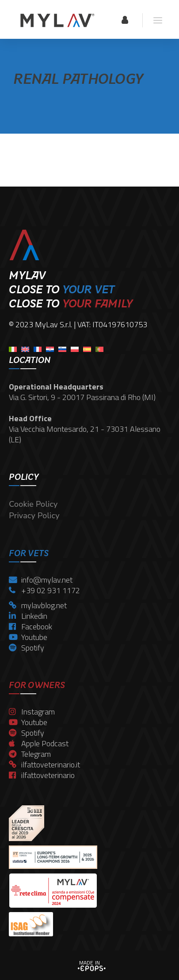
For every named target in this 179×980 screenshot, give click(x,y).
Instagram (32, 712)
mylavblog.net (38, 605)
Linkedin (28, 616)
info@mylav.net (41, 580)
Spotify (27, 648)
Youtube (28, 637)
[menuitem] (13, 346)
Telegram (30, 754)
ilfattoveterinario (42, 775)
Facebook (30, 627)
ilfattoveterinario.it (44, 765)
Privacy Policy (34, 516)
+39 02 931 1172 (44, 590)
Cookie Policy (33, 504)
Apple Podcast (39, 743)
